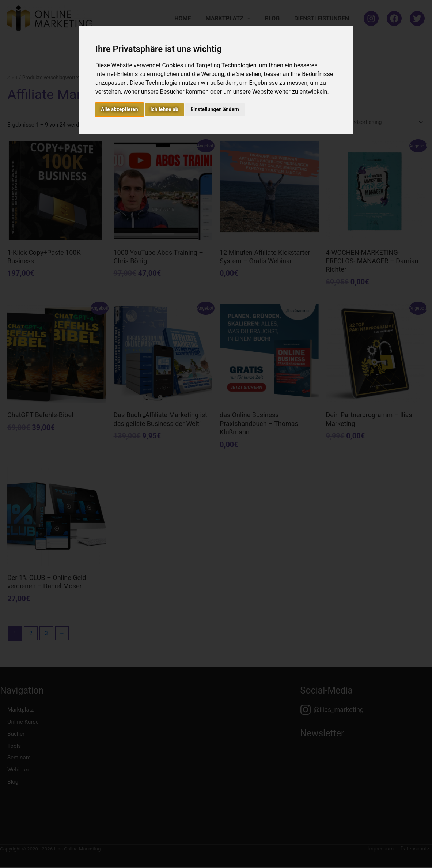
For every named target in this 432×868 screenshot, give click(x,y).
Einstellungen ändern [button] (215, 109)
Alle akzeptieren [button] (120, 109)
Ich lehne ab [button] (164, 109)
